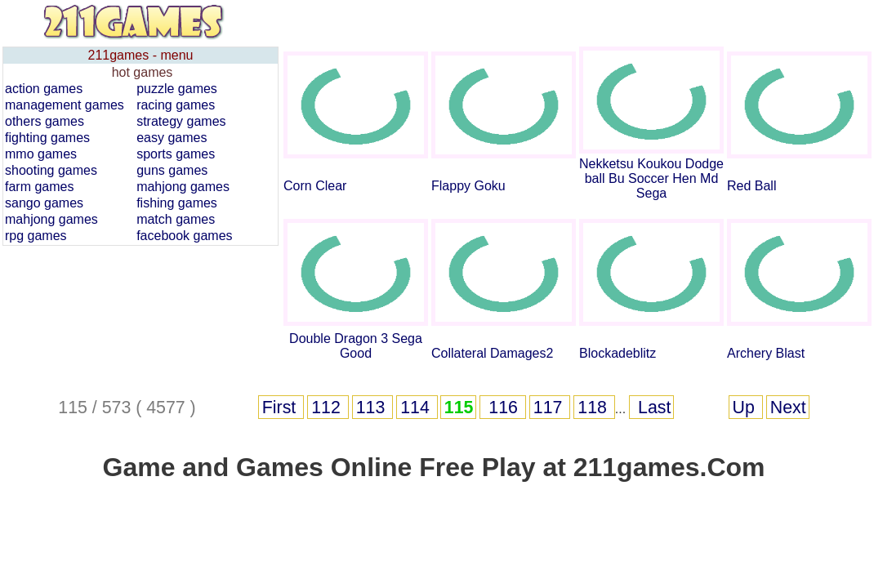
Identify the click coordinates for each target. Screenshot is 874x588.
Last (652, 408)
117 (551, 408)
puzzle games (177, 89)
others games (45, 121)
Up (746, 408)
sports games (176, 154)
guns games (172, 170)
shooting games (51, 170)
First (281, 408)
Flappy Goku (468, 186)
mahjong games (183, 187)
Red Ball (751, 186)
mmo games (41, 154)
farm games (39, 187)
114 (417, 408)
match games (176, 219)
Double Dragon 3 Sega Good (356, 346)
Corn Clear (315, 186)
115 (459, 408)
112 (328, 408)
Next (788, 408)
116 (503, 408)
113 (373, 408)
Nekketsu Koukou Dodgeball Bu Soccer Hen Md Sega (651, 178)
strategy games (181, 121)
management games (65, 105)
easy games (172, 138)
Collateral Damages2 (492, 353)
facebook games (184, 236)
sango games (44, 203)
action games (44, 89)
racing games (176, 105)
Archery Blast (766, 353)
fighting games (47, 138)
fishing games (177, 203)
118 (595, 408)
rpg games (36, 236)
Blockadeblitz (618, 353)
